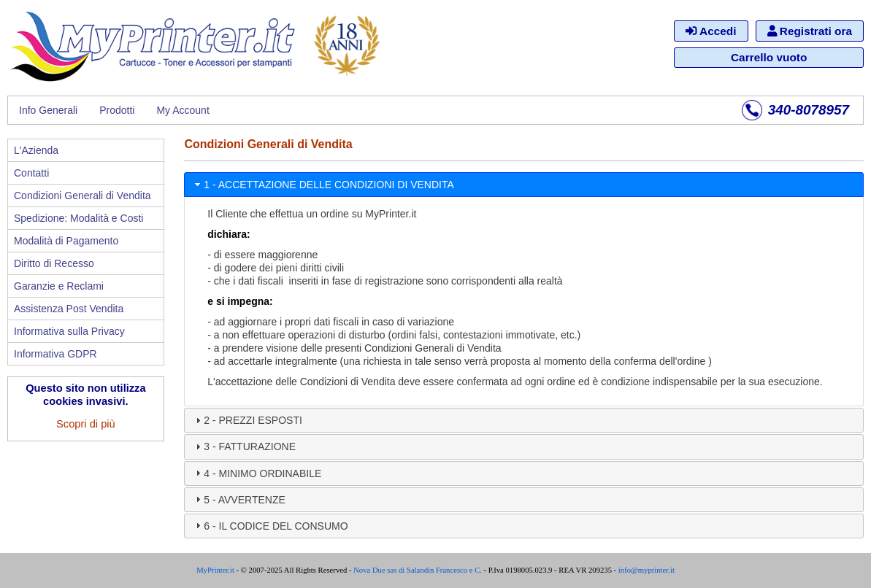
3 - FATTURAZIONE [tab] (244, 446)
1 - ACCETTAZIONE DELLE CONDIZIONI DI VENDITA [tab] (323, 185)
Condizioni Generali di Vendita (83, 196)
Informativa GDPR (55, 354)
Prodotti (117, 110)
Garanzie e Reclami (59, 286)
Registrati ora (810, 31)
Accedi (711, 31)
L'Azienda (36, 150)
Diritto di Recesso (54, 263)
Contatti (31, 173)
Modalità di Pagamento (66, 241)
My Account (183, 110)
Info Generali (48, 110)
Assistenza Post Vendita (69, 309)
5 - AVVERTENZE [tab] (239, 499)
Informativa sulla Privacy (69, 331)
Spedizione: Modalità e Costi (78, 218)
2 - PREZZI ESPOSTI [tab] (247, 420)
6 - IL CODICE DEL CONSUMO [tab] (270, 525)
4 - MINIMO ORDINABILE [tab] (257, 473)
